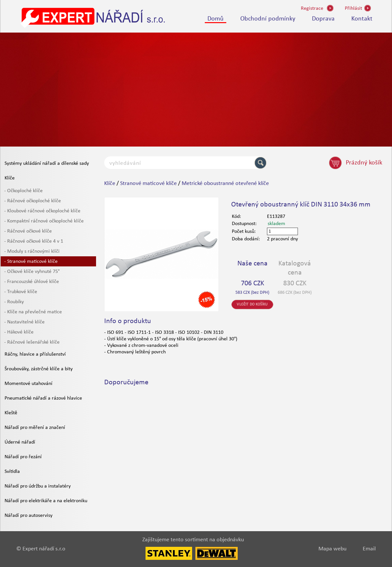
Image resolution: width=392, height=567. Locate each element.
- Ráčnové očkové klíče (28, 231)
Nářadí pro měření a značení (35, 428)
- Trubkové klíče (21, 292)
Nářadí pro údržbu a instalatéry (38, 486)
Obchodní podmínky (268, 19)
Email (369, 549)
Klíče (10, 178)
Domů (216, 19)
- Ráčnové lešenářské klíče (32, 342)
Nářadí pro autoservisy (28, 516)
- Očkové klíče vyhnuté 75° (32, 272)
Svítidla (12, 472)
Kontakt (362, 19)
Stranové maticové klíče (148, 184)
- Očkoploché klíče (23, 191)
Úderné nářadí (20, 442)
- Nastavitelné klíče (24, 322)
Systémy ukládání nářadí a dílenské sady (47, 163)
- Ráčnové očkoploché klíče (33, 201)
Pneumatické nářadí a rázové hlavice (43, 398)
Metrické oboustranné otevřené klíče (225, 184)
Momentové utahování (28, 384)
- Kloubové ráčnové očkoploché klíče (42, 211)
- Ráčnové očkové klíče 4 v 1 (34, 241)
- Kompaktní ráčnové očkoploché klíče (44, 221)
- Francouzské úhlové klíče (32, 282)
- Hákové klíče (19, 332)
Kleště (11, 413)
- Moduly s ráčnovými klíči (32, 251)
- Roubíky (14, 302)
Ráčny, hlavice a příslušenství (35, 354)
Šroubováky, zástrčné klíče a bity (39, 369)
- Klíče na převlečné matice (33, 312)
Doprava (323, 19)
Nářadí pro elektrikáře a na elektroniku (46, 501)
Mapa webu (332, 549)
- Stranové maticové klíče (31, 262)
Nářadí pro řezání (23, 457)
